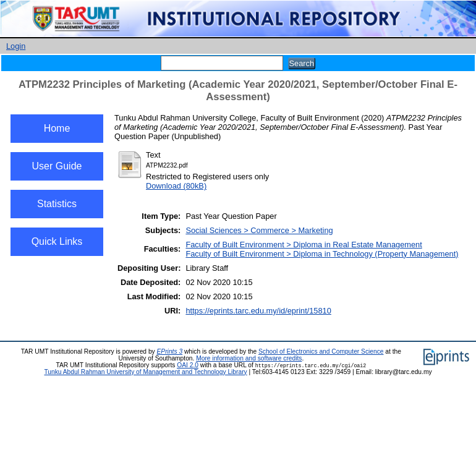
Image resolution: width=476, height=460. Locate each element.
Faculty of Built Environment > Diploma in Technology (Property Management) (322, 254)
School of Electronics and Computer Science (321, 351)
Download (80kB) (176, 186)
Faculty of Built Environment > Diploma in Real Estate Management (304, 245)
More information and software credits (249, 358)
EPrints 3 (170, 351)
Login (16, 46)
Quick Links (57, 241)
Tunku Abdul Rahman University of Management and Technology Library (145, 372)
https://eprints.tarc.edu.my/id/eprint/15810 (258, 311)
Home (57, 128)
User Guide (57, 166)
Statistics (57, 204)
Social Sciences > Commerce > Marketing (259, 230)
